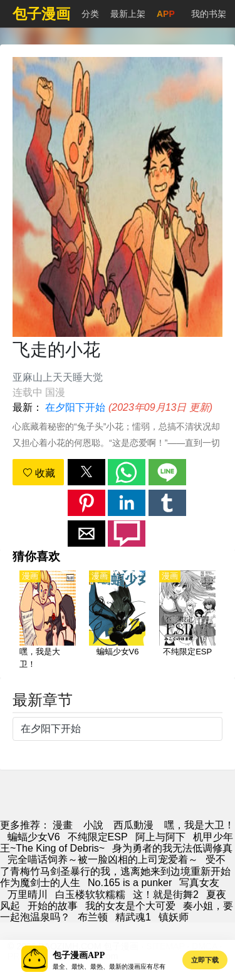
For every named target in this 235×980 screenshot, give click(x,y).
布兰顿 (93, 917)
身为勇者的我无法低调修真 (172, 848)
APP (166, 14)
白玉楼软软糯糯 (90, 895)
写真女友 (199, 883)
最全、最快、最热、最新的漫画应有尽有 (109, 967)
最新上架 (128, 14)
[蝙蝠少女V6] (117, 621)
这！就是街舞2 (166, 895)
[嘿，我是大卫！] (48, 621)
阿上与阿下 (160, 837)
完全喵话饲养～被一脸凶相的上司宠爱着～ (103, 859)
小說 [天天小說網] (93, 825)
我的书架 (209, 14)
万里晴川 (28, 895)
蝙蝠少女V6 (34, 837)
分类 (90, 14)
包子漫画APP (79, 955)
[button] (86, 472)
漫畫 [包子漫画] (63, 825)
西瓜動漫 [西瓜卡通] (133, 825)
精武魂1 (133, 917)
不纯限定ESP (98, 837)
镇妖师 (174, 917)
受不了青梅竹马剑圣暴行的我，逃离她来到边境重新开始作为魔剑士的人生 (115, 871)
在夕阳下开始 (75, 407)
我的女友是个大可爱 (130, 906)
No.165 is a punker (130, 883)
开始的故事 (53, 906)
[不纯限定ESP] (187, 621)
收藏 (39, 473)
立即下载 (205, 960)
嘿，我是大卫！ (199, 825)
